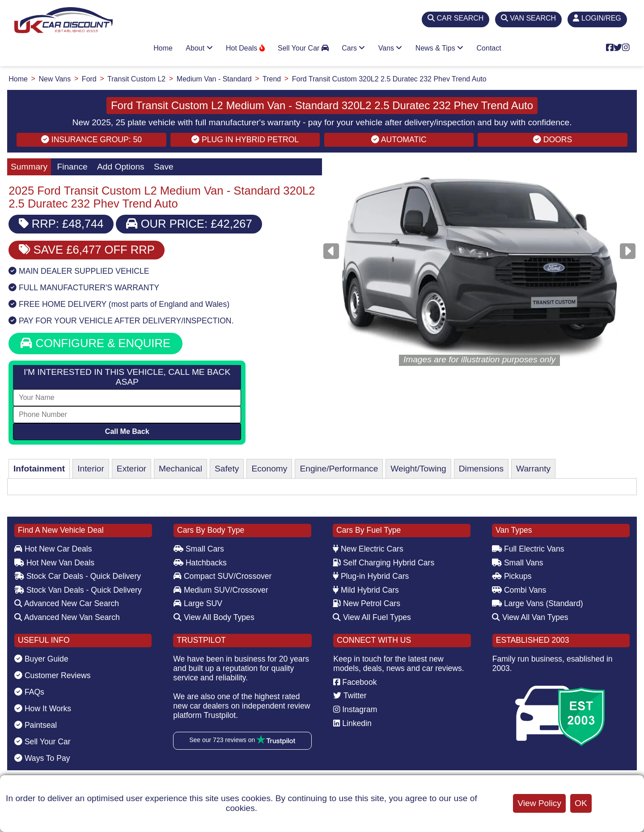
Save (164, 167)
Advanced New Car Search (67, 603)
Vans (390, 48)
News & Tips (439, 48)
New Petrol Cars (366, 603)
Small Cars (199, 549)
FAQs (29, 692)
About (199, 48)
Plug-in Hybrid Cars (371, 576)
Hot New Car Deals (53, 549)
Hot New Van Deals (54, 563)
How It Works (43, 709)
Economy (269, 469)
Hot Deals (245, 48)
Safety (227, 469)
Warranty (533, 469)
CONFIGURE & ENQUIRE (95, 343)
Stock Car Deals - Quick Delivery (78, 576)
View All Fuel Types (372, 617)
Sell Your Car (303, 48)
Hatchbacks (200, 563)
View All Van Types (530, 617)
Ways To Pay (42, 758)
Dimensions (481, 469)
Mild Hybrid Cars (366, 590)
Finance (72, 167)
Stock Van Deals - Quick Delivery (78, 590)
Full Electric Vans (528, 549)
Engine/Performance (339, 469)
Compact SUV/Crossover (222, 576)
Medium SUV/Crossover (221, 590)
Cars (353, 48)
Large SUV (198, 603)
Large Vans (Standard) (538, 603)
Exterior (131, 469)
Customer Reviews (53, 675)
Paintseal (36, 725)
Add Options (121, 167)
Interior (91, 469)
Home (163, 48)
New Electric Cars (368, 549)
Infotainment (39, 469)
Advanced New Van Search (67, 617)
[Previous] (331, 251)
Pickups (512, 576)
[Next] (628, 251)
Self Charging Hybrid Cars (383, 563)
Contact (489, 48)
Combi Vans (519, 590)
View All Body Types (214, 617)
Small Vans (518, 563)
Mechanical (180, 469)
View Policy (539, 803)
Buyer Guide (41, 659)
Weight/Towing (418, 469)
